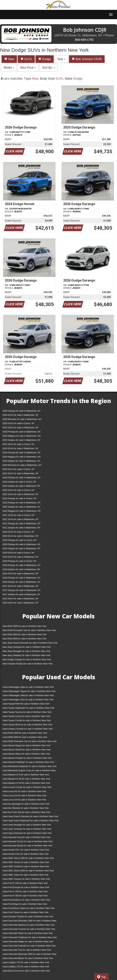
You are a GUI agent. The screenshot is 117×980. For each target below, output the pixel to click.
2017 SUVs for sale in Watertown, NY (20, 586)
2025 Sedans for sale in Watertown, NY (21, 440)
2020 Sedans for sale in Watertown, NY (21, 548)
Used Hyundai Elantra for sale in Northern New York (27, 846)
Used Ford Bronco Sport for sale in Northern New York (29, 908)
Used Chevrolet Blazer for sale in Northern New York (28, 958)
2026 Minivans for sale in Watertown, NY (22, 419)
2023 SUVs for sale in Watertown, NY (20, 473)
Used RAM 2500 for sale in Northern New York (25, 737)
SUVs (26, 59)
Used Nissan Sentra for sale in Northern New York (26, 750)
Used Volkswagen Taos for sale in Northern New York (28, 700)
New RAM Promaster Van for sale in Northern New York (29, 630)
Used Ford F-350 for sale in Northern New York (25, 896)
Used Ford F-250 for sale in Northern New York (25, 891)
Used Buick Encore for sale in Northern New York (26, 971)
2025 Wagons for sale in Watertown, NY (22, 436)
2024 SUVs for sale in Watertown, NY (20, 448)
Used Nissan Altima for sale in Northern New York (26, 754)
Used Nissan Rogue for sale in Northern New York (26, 745)
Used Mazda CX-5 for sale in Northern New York (26, 775)
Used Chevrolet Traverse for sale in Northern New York (29, 929)
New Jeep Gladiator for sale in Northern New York (26, 655)
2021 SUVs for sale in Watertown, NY (20, 519)
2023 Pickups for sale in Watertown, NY (22, 478)
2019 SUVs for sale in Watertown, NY (20, 557)
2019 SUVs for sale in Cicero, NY (18, 553)
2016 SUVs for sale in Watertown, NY (20, 599)
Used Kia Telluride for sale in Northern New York (26, 808)
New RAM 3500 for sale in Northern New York (24, 639)
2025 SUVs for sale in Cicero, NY (18, 423)
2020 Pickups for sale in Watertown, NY (22, 544)
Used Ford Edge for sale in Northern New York (25, 904)
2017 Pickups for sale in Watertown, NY (22, 590)
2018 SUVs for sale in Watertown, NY (20, 574)
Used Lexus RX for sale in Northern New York (24, 791)
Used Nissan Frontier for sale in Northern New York (27, 758)
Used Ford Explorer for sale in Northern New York (26, 900)
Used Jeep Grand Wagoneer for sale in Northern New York (31, 821)
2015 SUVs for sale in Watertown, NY (20, 603)
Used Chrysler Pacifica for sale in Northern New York (28, 916)
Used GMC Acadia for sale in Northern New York (26, 866)
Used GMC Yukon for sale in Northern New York (26, 875)
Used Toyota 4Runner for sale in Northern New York (27, 725)
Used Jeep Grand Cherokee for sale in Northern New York (30, 816)
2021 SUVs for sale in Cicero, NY (18, 515)
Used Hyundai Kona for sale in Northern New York (26, 837)
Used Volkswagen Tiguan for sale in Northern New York (29, 691)
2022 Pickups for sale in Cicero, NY (19, 498)
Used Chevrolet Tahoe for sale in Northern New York (28, 933)
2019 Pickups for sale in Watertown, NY (22, 565)
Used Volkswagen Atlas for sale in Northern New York (28, 687)
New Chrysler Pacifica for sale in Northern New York (27, 664)
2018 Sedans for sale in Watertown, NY (21, 582)
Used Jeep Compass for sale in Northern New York (27, 829)
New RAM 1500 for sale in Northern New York (24, 626)
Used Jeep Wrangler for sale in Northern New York (27, 825)
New (9, 59)
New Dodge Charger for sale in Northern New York (27, 659)
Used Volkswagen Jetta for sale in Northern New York (28, 695)
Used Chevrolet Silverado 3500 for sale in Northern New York (29, 955)
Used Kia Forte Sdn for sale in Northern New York (26, 812)
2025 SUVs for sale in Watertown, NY (20, 427)
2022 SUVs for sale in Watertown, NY (20, 494)
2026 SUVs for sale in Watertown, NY (20, 415)
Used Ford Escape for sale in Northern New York (26, 887)
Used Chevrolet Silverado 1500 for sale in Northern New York (29, 921)
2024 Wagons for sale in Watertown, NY (22, 457)
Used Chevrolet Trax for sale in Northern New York (27, 950)
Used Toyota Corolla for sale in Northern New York (27, 720)
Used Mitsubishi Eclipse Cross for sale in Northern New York (29, 771)
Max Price (28, 68)
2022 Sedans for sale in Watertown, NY (21, 507)
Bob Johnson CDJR (87, 59)
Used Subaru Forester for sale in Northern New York (28, 729)
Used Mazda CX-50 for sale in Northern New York (26, 779)
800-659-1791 (84, 40)
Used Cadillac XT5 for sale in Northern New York (26, 962)
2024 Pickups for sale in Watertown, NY (22, 453)
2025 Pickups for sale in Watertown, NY (22, 432)
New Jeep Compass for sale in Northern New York (27, 647)
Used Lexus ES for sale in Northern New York (24, 800)
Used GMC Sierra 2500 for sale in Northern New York (28, 871)
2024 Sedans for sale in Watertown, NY (21, 461)
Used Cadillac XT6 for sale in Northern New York (26, 967)
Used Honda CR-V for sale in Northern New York (26, 850)
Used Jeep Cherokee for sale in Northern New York (27, 833)
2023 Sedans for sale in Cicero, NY (19, 482)
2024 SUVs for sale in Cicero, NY (18, 444)
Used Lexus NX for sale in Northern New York (24, 795)
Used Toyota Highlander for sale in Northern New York (28, 708)
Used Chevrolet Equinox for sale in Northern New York (29, 925)
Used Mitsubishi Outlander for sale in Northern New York (30, 766)
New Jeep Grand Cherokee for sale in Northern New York (30, 643)
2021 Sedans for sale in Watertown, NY (21, 528)
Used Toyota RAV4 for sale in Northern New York (26, 704)
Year (61, 59)
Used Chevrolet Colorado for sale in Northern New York (29, 946)
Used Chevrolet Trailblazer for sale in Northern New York (30, 937)
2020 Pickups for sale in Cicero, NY (19, 540)
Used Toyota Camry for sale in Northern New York (26, 716)
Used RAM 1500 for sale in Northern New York (25, 733)
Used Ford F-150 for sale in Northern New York (25, 883)
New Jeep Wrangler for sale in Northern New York (26, 651)
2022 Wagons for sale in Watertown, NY (22, 511)
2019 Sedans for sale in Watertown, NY (21, 569)
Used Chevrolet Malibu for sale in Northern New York (28, 942)
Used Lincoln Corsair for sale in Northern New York (27, 787)
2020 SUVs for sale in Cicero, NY (18, 532)
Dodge (45, 59)
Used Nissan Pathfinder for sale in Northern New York (28, 762)
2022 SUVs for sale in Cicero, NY (18, 490)
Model (9, 68)
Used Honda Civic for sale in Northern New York (26, 854)
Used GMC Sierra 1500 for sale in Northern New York (28, 858)
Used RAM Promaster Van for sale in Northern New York (30, 741)
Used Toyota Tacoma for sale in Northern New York (27, 712)
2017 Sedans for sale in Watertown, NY (21, 594)
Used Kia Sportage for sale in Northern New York (26, 804)
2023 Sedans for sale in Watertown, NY (21, 486)
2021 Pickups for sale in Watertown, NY (22, 523)
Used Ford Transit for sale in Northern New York (25, 912)
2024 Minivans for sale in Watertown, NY (22, 465)
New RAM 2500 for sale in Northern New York (24, 634)
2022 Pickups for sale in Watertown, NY (22, 503)
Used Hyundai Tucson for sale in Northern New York (27, 841)
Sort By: (49, 68)
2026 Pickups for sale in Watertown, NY (22, 411)
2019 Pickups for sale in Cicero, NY (19, 561)
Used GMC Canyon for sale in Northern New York (26, 879)
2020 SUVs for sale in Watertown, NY (20, 536)
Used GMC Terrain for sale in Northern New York (26, 862)
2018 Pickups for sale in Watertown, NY (22, 578)
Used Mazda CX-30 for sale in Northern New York (26, 783)
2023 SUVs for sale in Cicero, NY (18, 469)
